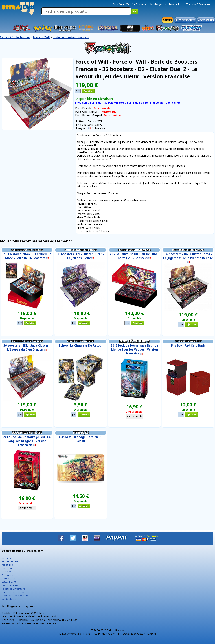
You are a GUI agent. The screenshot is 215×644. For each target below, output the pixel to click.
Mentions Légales (9, 599)
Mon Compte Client (10, 561)
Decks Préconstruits (134, 341)
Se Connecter (140, 4)
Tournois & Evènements (199, 4)
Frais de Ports (7, 572)
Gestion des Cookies (10, 585)
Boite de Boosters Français (71, 37)
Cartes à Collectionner (15, 37)
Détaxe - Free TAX (9, 582)
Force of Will (41, 37)
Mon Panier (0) (121, 4)
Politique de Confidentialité (13, 589)
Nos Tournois (7, 565)
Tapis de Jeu (81, 433)
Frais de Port (176, 4)
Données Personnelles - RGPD (14, 592)
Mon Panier (7, 558)
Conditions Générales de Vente (15, 596)
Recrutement (7, 575)
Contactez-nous (8, 579)
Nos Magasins (158, 4)
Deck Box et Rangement (81, 341)
